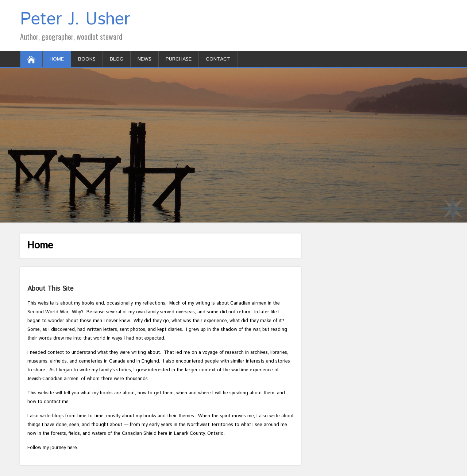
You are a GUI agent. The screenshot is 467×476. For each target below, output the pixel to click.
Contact (218, 59)
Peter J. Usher (75, 20)
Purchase (179, 59)
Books (87, 59)
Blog (117, 59)
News (144, 59)
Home (57, 59)
